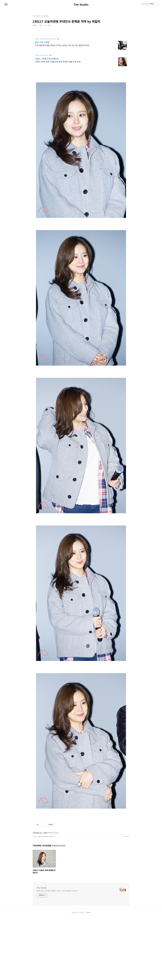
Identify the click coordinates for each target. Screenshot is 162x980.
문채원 (45, 896)
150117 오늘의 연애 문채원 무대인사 (43, 900)
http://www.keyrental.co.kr (45, 39)
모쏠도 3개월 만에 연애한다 (47, 59)
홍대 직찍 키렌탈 (42, 42)
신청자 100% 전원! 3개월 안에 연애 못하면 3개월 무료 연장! (58, 62)
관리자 (88, 976)
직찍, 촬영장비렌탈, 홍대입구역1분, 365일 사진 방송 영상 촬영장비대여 (62, 45)
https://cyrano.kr (42, 55)
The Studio (81, 5)
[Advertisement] (81, 86)
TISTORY (81, 976)
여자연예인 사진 (37, 896)
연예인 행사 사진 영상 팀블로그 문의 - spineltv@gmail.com (57, 954)
